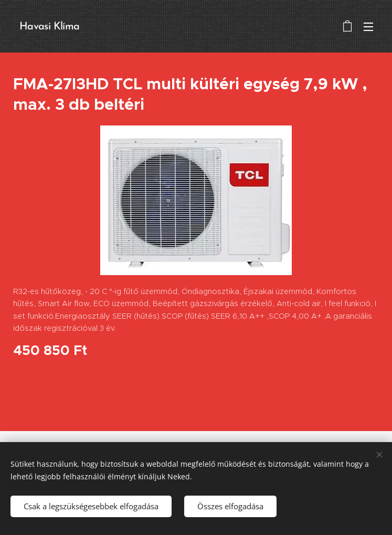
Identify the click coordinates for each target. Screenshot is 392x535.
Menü (368, 27)
